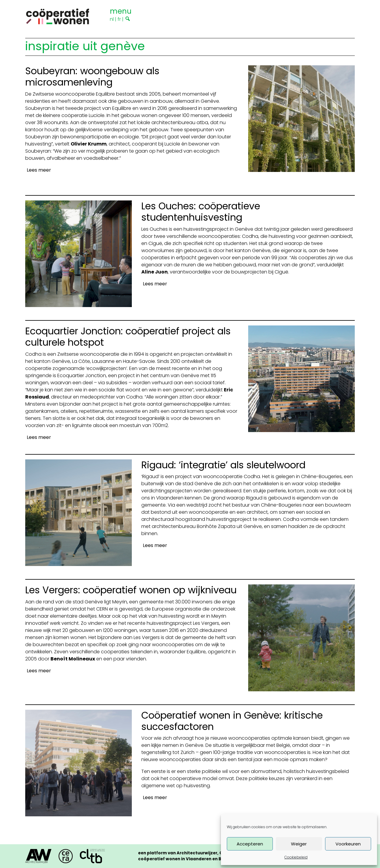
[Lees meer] (38, 170)
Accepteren (250, 844)
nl (112, 19)
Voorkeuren (348, 844)
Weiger (299, 844)
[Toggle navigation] (121, 10)
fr (119, 19)
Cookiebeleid (296, 857)
